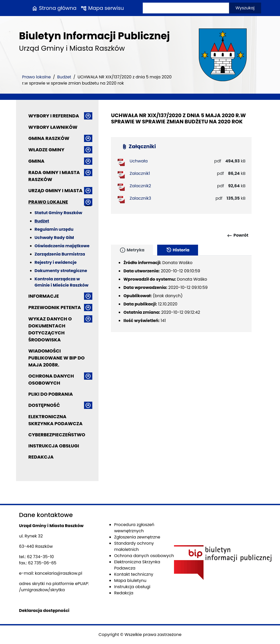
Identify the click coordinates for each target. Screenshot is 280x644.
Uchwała (139, 161)
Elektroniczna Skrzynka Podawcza (56, 420)
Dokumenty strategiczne (61, 271)
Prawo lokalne (37, 77)
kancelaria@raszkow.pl (59, 573)
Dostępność (44, 405)
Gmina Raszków (49, 138)
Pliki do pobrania (51, 394)
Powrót (237, 236)
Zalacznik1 (140, 173)
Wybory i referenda (54, 116)
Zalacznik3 (140, 198)
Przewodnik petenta (55, 307)
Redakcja (41, 457)
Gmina (36, 161)
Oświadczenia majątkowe (62, 246)
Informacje (44, 296)
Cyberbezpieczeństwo (57, 435)
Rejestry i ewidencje (56, 262)
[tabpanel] (181, 294)
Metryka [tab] (132, 250)
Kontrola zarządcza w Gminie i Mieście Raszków (62, 282)
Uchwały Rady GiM (54, 238)
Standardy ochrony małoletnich (134, 546)
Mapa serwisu (102, 8)
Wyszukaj (245, 8)
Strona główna (54, 8)
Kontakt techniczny (134, 574)
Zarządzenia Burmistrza (60, 254)
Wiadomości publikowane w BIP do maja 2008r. (57, 358)
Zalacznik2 (140, 186)
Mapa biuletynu (130, 581)
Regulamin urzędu (54, 229)
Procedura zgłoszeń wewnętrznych (134, 528)
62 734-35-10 (40, 557)
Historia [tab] (178, 250)
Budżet (64, 77)
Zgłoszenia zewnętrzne (137, 537)
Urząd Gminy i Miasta (56, 190)
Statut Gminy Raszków (59, 213)
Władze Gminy (46, 150)
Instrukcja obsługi (54, 446)
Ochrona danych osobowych (51, 379)
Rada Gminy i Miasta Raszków (54, 176)
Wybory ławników (53, 127)
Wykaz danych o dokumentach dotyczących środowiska (50, 329)
